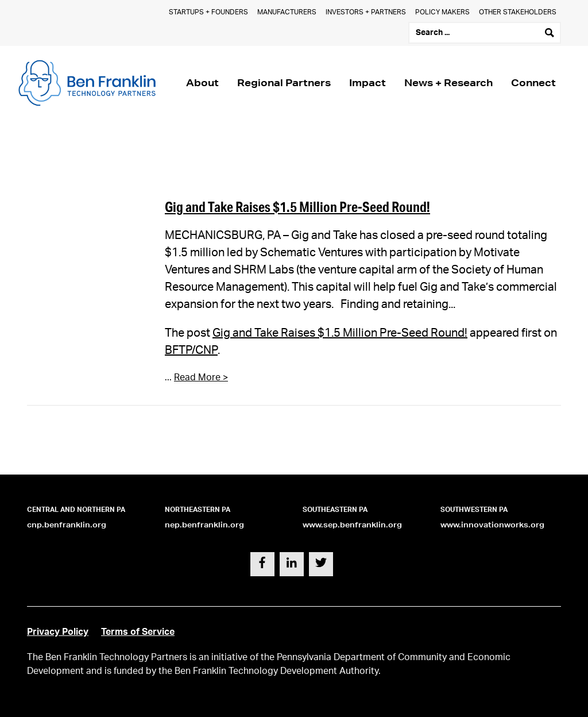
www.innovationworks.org (492, 525)
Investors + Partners (366, 12)
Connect (533, 82)
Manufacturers (287, 12)
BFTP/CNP (191, 350)
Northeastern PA (198, 510)
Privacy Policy (58, 632)
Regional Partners (284, 82)
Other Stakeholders (518, 12)
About (202, 82)
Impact (367, 82)
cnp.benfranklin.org (67, 525)
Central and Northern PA (76, 510)
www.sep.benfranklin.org (352, 525)
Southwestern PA (474, 510)
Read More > (201, 377)
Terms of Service (138, 632)
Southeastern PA (335, 510)
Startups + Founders (208, 12)
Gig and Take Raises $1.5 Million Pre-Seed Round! (297, 207)
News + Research (448, 82)
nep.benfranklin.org (204, 525)
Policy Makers (442, 12)
